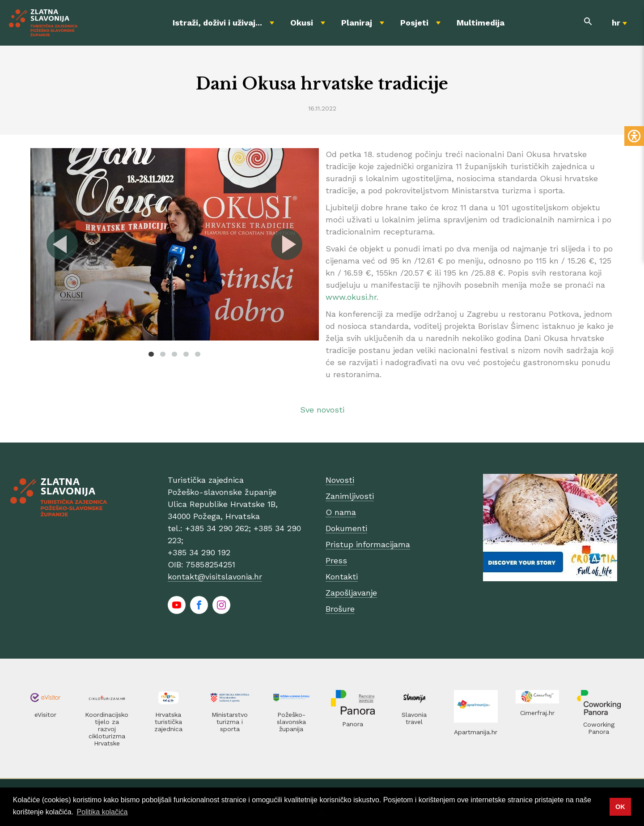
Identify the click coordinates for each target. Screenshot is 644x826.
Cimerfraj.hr (537, 713)
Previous (63, 244)
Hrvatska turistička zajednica (168, 722)
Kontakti (342, 577)
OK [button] (620, 807)
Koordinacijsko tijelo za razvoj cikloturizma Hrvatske (107, 729)
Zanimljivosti (350, 496)
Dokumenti (346, 528)
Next (286, 244)
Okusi (302, 23)
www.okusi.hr (351, 297)
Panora (353, 724)
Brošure (340, 609)
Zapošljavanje (351, 593)
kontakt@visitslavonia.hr (215, 577)
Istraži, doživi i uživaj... (217, 23)
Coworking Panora (599, 728)
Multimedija (481, 23)
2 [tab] (163, 354)
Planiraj (357, 23)
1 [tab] (151, 354)
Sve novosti (322, 410)
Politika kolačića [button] (102, 812)
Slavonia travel (414, 718)
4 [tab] (186, 354)
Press (336, 560)
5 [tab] (198, 354)
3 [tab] (174, 354)
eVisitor (45, 715)
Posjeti (414, 23)
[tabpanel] (175, 244)
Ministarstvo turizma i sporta (230, 722)
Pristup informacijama (368, 544)
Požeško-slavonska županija (291, 722)
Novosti (340, 480)
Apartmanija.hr (476, 732)
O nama (341, 512)
